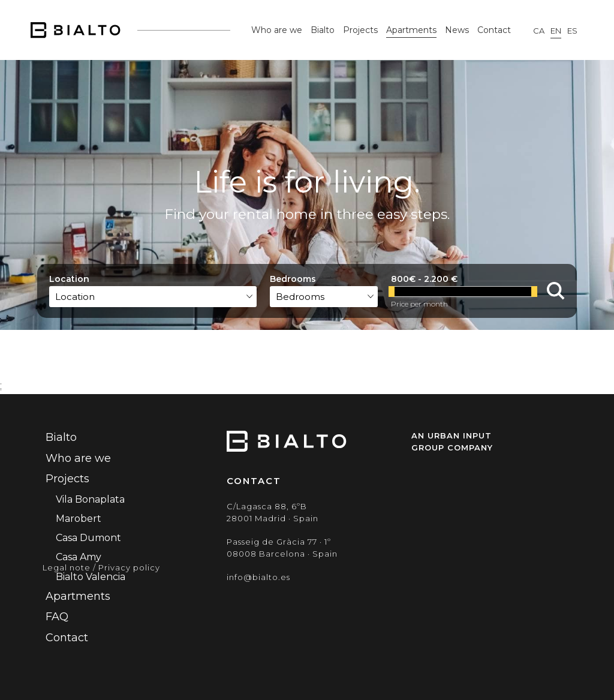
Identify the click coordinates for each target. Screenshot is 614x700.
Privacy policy (129, 567)
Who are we (277, 30)
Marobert (79, 519)
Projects (360, 30)
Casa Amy (79, 557)
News (457, 30)
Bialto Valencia (91, 577)
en (556, 31)
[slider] (392, 292)
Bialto (323, 30)
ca (539, 31)
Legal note (67, 567)
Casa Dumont (88, 538)
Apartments (411, 30)
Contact (494, 30)
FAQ (57, 617)
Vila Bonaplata (90, 499)
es (572, 31)
